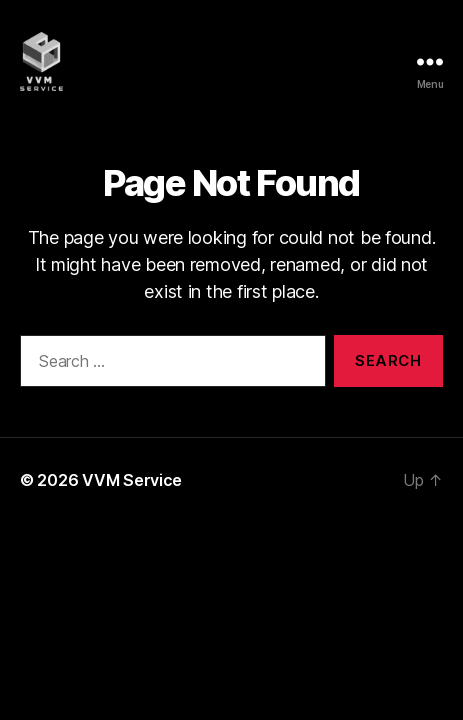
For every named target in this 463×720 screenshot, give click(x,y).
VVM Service (132, 480)
